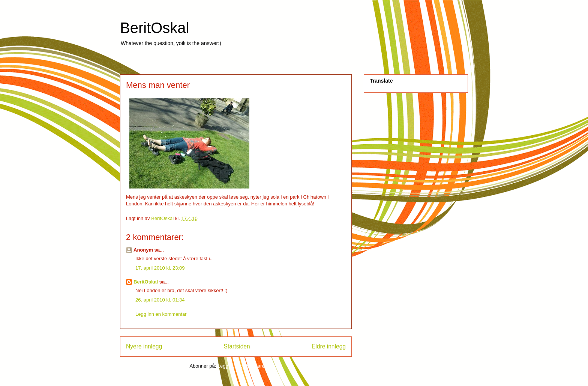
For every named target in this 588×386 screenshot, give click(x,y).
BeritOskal (155, 28)
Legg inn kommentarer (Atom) (250, 366)
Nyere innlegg (144, 346)
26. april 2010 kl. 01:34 (160, 300)
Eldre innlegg (329, 346)
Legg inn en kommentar (161, 314)
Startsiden (237, 346)
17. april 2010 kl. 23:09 (160, 268)
